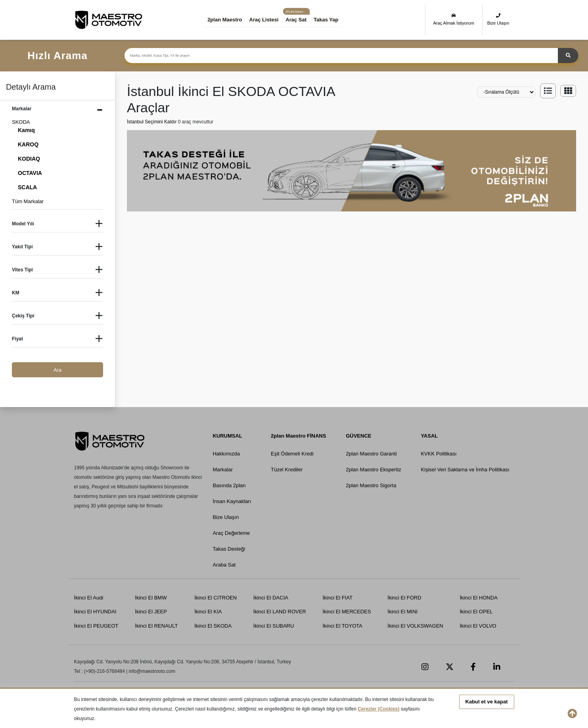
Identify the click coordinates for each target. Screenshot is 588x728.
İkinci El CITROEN (215, 598)
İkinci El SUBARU (274, 626)
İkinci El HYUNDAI (95, 612)
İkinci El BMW (151, 598)
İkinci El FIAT (337, 598)
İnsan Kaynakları (232, 501)
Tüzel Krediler (287, 470)
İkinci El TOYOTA (342, 626)
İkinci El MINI (402, 612)
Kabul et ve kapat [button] (487, 702)
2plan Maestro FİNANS (298, 436)
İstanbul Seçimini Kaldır (152, 122)
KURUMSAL (228, 436)
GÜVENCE (358, 436)
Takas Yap (326, 20)
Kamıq (26, 130)
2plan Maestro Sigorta (371, 485)
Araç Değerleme (232, 533)
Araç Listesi (264, 20)
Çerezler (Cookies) (378, 709)
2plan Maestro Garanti (371, 454)
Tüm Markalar (28, 201)
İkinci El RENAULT (156, 626)
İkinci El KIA (208, 612)
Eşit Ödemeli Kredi (292, 454)
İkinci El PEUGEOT (96, 626)
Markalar (223, 470)
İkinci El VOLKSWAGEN (415, 626)
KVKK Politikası (439, 454)
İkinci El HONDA (478, 598)
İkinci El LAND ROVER (280, 612)
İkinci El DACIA (271, 598)
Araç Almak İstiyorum (454, 19)
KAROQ (28, 144)
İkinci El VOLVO (478, 626)
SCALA (27, 187)
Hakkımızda (227, 454)
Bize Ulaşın (498, 19)
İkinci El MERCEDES (347, 612)
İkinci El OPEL (476, 612)
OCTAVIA (30, 173)
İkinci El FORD (404, 598)
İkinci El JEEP (151, 612)
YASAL (429, 436)
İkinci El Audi (89, 598)
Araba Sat (224, 565)
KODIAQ (29, 159)
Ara (57, 370)
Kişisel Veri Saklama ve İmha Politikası (465, 470)
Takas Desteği (229, 549)
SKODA (21, 122)
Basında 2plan (229, 485)
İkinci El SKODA (213, 626)
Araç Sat (296, 20)
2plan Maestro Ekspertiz (373, 470)
